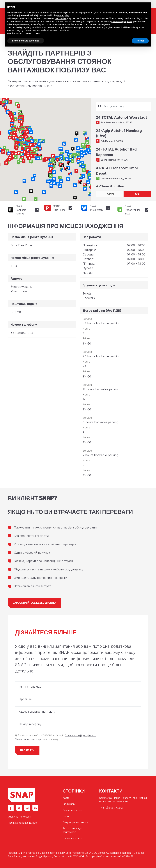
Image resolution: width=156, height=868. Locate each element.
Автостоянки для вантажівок (72, 830)
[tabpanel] (123, 144)
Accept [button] (140, 41)
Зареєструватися (73, 810)
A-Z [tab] (137, 194)
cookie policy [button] (63, 15)
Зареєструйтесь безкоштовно (34, 603)
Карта (66, 798)
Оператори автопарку (75, 822)
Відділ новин (70, 804)
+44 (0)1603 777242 (111, 808)
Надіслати (27, 750)
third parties (61, 18)
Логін (66, 816)
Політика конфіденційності (80, 736)
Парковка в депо (73, 838)
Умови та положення (20, 817)
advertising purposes (122, 22)
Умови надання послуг (28, 739)
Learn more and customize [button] (26, 41)
